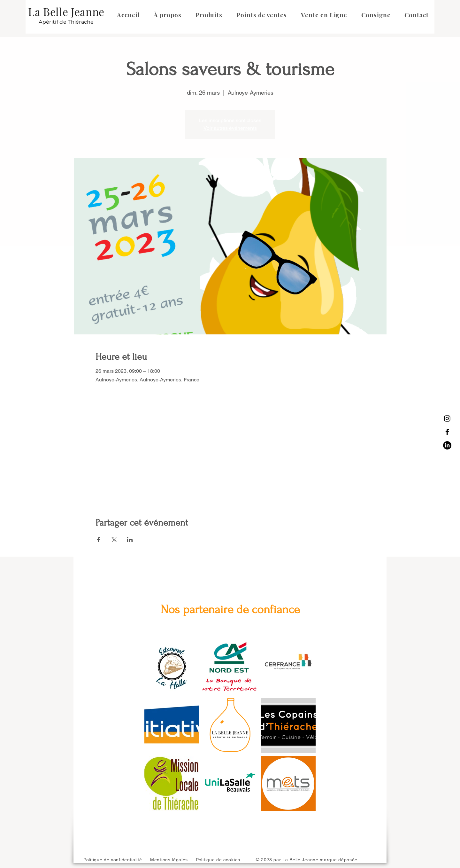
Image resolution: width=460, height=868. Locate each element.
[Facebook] (447, 432)
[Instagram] (447, 418)
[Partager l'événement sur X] (114, 540)
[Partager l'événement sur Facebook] (99, 540)
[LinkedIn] (447, 445)
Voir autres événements (230, 128)
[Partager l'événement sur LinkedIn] (130, 540)
